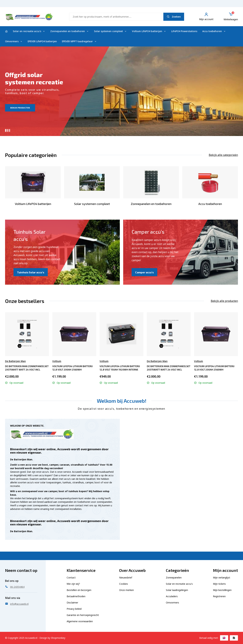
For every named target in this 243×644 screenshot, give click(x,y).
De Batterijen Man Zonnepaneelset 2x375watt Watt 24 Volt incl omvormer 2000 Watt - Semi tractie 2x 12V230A (27, 368)
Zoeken (174, 17)
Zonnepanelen (174, 578)
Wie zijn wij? (73, 584)
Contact (71, 578)
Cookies (124, 584)
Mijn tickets (219, 584)
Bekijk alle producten (224, 301)
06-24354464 (231, 5)
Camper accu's (144, 272)
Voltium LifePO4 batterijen (149, 31)
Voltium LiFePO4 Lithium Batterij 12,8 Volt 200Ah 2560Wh (72, 368)
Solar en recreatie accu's (29, 31)
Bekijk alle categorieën (223, 155)
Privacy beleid (74, 609)
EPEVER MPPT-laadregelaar (79, 41)
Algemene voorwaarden (80, 621)
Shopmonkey (58, 638)
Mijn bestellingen (222, 590)
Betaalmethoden (76, 596)
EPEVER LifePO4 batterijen (42, 41)
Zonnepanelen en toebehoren (70, 31)
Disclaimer (72, 603)
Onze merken (126, 590)
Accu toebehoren (214, 31)
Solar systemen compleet (110, 31)
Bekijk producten (20, 108)
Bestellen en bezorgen (79, 590)
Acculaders (172, 596)
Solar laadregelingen (177, 590)
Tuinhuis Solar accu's (31, 272)
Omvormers (14, 41)
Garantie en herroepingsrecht (83, 615)
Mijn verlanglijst (222, 578)
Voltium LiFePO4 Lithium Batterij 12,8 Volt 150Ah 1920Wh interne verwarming (120, 368)
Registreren (219, 596)
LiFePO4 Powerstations (184, 31)
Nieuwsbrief (126, 578)
